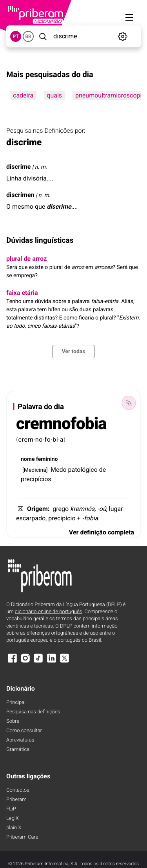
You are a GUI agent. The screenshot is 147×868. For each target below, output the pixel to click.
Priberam (16, 800)
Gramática (18, 750)
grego (61, 509)
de (103, 470)
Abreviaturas (20, 740)
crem (26, 439)
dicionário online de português (48, 612)
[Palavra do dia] (129, 403)
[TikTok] (38, 662)
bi (55, 439)
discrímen (20, 195)
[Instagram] (25, 662)
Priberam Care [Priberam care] (22, 837)
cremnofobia (61, 424)
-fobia (90, 518)
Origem (37, 509)
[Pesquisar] (43, 36)
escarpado (31, 518)
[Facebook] (12, 662)
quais (54, 95)
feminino (47, 459)
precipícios (36, 479)
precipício (62, 518)
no (39, 439)
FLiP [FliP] (11, 809)
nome (28, 459)
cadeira (23, 95)
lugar (116, 509)
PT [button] (15, 36)
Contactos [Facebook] (18, 790)
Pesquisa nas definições (33, 712)
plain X (14, 828)
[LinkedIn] (51, 662)
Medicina (35, 470)
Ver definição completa (102, 532)
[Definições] (123, 36)
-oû (102, 509)
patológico (83, 470)
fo (48, 439)
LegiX (13, 818)
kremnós (82, 509)
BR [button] (28, 36)
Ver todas (73, 352)
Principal (16, 703)
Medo (59, 470)
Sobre (13, 721)
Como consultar (24, 731)
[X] (65, 662)
